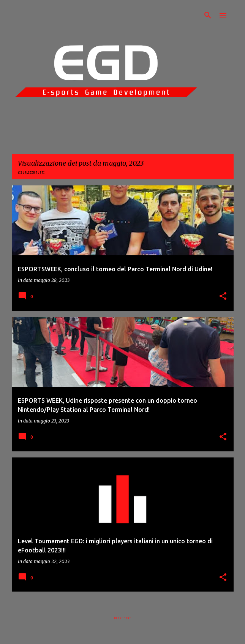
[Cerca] (208, 15)
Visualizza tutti (31, 172)
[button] (223, 297)
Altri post (122, 618)
